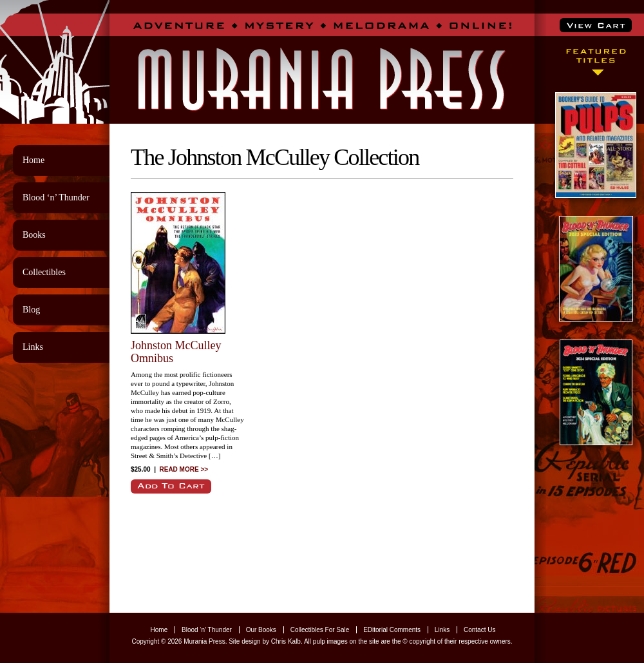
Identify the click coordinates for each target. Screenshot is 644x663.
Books (34, 235)
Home (33, 160)
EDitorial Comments (392, 630)
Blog (31, 310)
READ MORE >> (184, 469)
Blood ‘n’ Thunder (56, 197)
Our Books (261, 630)
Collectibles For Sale (320, 630)
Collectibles (44, 272)
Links (33, 347)
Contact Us (479, 630)
